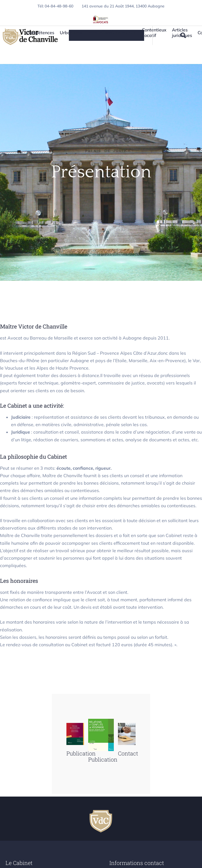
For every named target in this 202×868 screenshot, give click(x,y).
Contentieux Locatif (154, 34)
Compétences (40, 33)
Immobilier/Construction (112, 33)
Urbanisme (71, 33)
